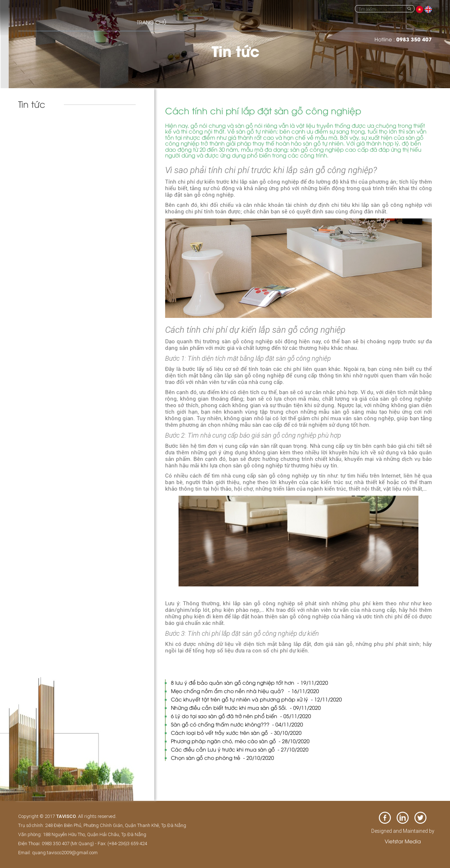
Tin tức (31, 128)
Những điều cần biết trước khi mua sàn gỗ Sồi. (246, 707)
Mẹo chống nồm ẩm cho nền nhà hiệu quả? (245, 691)
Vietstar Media (403, 841)
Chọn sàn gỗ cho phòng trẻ (222, 758)
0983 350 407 (414, 39)
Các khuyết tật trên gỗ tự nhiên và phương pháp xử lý (256, 699)
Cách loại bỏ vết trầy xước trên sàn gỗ (236, 732)
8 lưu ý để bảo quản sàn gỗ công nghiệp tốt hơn (249, 682)
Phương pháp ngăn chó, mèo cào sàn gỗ (240, 741)
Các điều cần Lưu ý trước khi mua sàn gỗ (240, 749)
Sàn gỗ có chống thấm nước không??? (237, 724)
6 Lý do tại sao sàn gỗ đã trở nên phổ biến (241, 716)
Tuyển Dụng (37, 143)
